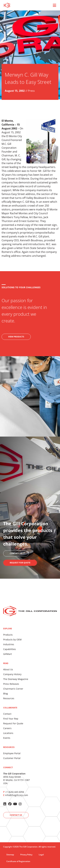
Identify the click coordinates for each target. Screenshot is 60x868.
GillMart (8, 654)
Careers (7, 728)
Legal (41, 855)
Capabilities (10, 649)
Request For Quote (13, 723)
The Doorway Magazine (16, 679)
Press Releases (11, 684)
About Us (8, 669)
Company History (12, 674)
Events (7, 738)
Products (8, 635)
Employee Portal (12, 753)
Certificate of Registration (18, 861)
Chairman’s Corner (13, 689)
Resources (9, 698)
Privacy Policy (26, 855)
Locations (8, 733)
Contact (7, 714)
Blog (6, 694)
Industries (9, 644)
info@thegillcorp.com (17, 795)
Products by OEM (12, 640)
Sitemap (10, 855)
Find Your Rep (11, 719)
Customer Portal (12, 758)
